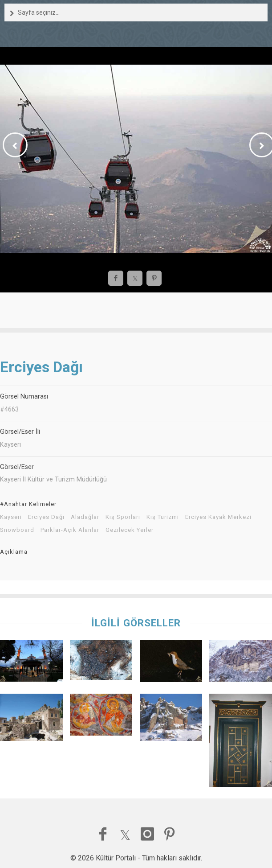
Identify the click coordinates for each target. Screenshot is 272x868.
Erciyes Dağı (46, 517)
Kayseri (11, 517)
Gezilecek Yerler (130, 530)
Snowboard (17, 530)
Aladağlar (85, 517)
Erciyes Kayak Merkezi (218, 517)
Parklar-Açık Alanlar (70, 530)
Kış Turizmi (163, 517)
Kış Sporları (123, 517)
